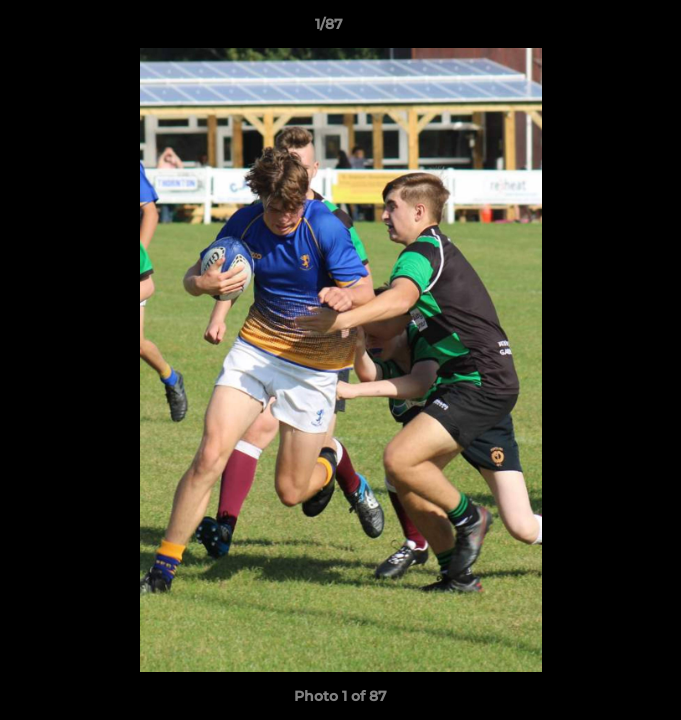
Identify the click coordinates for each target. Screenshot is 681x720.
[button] (609, 29)
